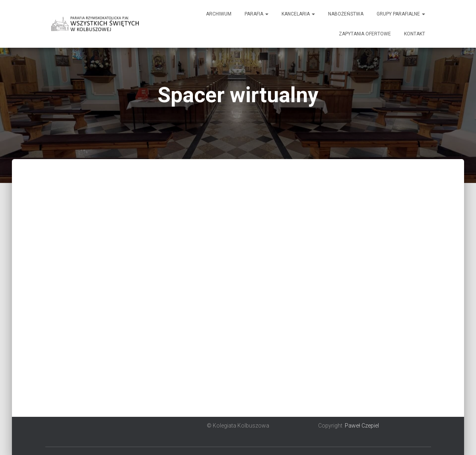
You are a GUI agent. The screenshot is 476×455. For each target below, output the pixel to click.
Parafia (256, 14)
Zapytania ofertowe (365, 34)
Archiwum (219, 14)
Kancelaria (298, 14)
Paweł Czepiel (362, 426)
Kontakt (415, 34)
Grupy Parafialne (401, 14)
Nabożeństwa (346, 14)
